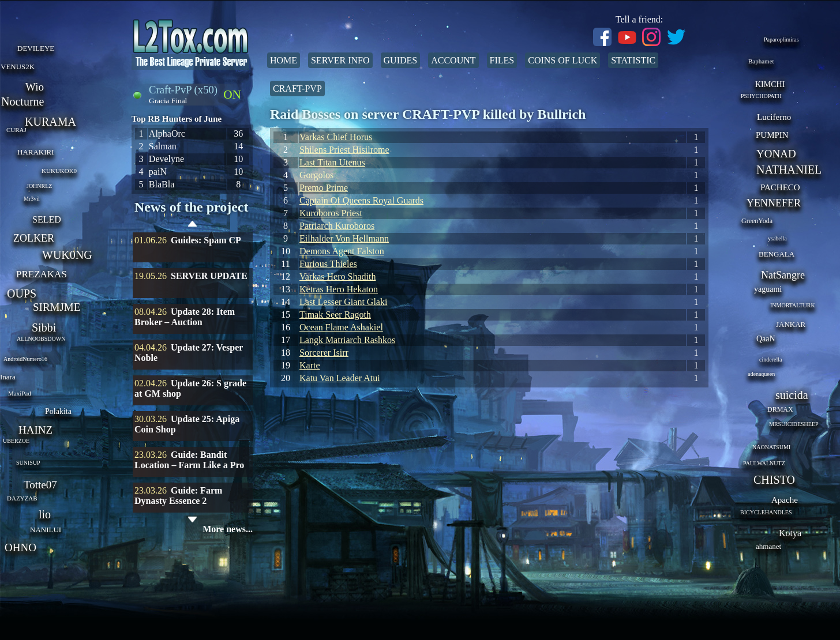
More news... (228, 529)
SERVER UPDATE (209, 276)
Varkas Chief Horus (336, 137)
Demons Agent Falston (342, 251)
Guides (401, 60)
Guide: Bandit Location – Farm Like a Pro (189, 460)
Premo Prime (324, 188)
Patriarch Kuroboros (337, 226)
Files (502, 60)
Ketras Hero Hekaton (339, 289)
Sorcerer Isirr (324, 353)
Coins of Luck (562, 60)
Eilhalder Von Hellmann (344, 238)
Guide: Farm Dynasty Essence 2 (178, 496)
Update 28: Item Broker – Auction (185, 317)
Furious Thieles (328, 264)
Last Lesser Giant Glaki (343, 302)
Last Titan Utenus (332, 162)
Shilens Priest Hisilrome (344, 150)
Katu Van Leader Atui (340, 378)
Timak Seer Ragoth (335, 315)
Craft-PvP (297, 89)
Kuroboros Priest (331, 213)
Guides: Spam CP (206, 240)
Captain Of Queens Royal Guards (361, 200)
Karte (310, 365)
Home (284, 60)
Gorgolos (316, 175)
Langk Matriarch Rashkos (347, 340)
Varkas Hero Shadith (337, 276)
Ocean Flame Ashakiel (341, 327)
